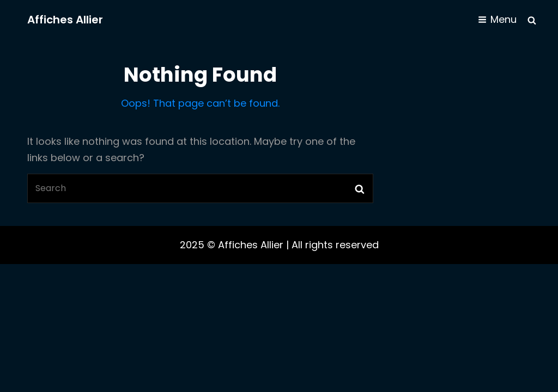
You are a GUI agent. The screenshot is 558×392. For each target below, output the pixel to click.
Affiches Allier (65, 20)
